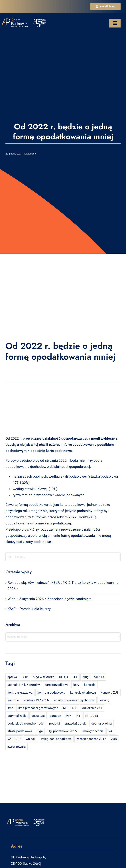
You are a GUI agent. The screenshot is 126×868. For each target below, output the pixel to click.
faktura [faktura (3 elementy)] (99, 677)
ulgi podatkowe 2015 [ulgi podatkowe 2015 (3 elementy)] (62, 731)
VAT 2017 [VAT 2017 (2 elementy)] (14, 739)
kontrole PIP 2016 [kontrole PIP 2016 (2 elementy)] (36, 700)
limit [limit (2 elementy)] (10, 708)
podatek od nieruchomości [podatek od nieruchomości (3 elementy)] (26, 723)
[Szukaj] (10, 557)
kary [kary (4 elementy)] (76, 685)
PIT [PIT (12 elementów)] (78, 716)
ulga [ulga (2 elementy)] (40, 731)
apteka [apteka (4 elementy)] (12, 677)
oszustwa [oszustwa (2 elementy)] (38, 716)
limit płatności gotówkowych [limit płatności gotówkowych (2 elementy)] (38, 708)
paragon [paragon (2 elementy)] (55, 716)
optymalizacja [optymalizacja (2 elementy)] (17, 716)
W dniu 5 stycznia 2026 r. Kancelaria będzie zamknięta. (50, 599)
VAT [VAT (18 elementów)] (111, 731)
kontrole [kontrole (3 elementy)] (13, 700)
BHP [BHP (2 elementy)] (25, 677)
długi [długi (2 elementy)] (86, 677)
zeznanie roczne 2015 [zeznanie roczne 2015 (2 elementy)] (91, 739)
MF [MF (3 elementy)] (65, 708)
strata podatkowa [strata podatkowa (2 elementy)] (20, 731)
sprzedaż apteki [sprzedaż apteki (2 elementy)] (76, 723)
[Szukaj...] (63, 557)
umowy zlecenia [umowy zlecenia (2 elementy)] (93, 731)
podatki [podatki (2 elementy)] (54, 723)
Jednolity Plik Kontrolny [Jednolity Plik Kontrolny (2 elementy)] (24, 685)
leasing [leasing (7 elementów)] (104, 700)
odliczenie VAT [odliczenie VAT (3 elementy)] (92, 708)
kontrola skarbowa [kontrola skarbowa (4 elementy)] (83, 693)
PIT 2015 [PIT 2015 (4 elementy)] (92, 716)
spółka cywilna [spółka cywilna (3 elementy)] (101, 723)
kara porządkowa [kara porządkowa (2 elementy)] (57, 685)
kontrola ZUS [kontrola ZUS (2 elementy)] (110, 693)
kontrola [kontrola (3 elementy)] (90, 685)
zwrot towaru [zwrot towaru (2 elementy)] (17, 747)
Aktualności (30, 154)
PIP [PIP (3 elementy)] (68, 716)
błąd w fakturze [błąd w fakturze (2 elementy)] (43, 677)
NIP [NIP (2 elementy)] (75, 708)
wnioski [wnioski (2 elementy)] (31, 739)
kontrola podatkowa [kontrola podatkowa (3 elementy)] (51, 693)
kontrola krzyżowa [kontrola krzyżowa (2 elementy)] (20, 693)
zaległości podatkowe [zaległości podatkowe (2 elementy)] (56, 739)
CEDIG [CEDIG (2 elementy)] (63, 677)
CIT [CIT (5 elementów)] (75, 677)
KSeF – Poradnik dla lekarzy (29, 609)
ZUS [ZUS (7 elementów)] (114, 739)
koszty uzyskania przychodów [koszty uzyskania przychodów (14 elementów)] (74, 700)
